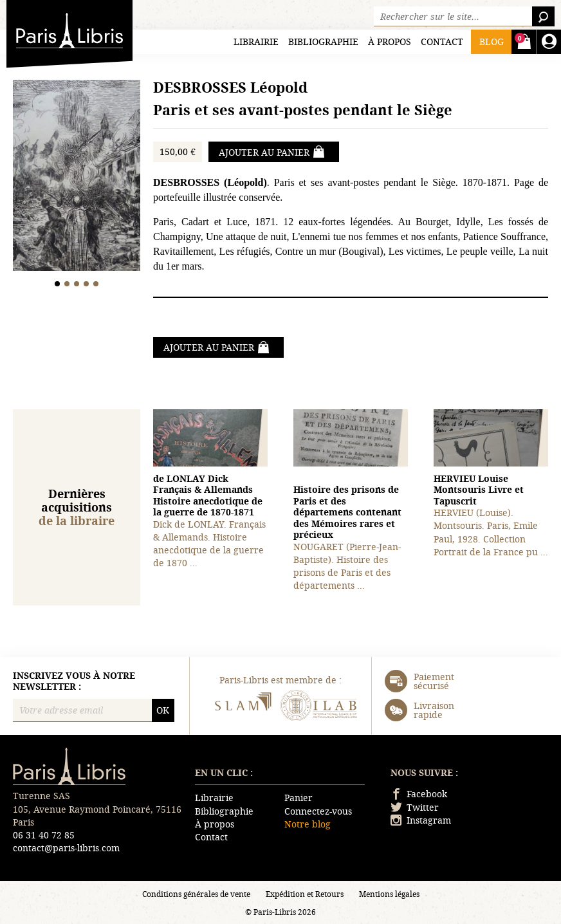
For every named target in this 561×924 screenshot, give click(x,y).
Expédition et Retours (305, 894)
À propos (390, 42)
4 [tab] (87, 284)
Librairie (256, 42)
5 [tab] (96, 284)
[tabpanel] (77, 177)
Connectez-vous (318, 811)
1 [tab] (58, 284)
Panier (299, 798)
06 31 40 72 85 (44, 835)
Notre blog (308, 824)
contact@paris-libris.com (66, 848)
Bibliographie (323, 42)
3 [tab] (77, 284)
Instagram (421, 820)
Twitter (415, 807)
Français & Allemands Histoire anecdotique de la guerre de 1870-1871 (208, 495)
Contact (442, 42)
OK (163, 710)
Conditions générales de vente (196, 894)
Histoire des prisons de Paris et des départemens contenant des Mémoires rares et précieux (347, 512)
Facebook (419, 794)
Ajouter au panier (272, 152)
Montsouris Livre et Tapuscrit (479, 490)
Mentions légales (389, 894)
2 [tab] (67, 284)
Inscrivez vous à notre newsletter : (74, 681)
